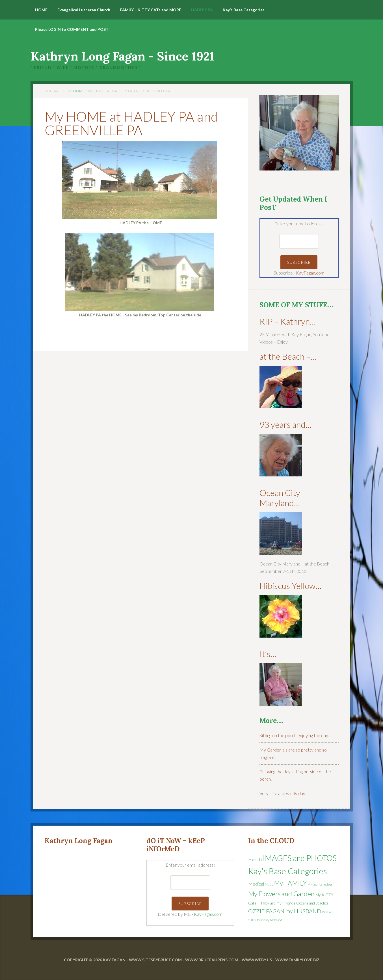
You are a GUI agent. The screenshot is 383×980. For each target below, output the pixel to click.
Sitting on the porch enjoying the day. (294, 735)
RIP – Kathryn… (288, 321)
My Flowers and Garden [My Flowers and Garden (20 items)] (281, 894)
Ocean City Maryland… (280, 498)
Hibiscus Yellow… (290, 586)
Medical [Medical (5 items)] (256, 884)
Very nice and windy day (282, 793)
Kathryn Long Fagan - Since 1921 (122, 56)
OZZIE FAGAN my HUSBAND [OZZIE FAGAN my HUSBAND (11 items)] (285, 911)
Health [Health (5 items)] (255, 859)
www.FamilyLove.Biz (297, 960)
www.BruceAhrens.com (212, 960)
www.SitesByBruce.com (155, 960)
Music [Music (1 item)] (269, 884)
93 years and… (285, 424)
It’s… (268, 654)
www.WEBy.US (257, 960)
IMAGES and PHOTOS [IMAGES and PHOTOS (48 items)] (300, 858)
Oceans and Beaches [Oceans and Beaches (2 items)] (312, 903)
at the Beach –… (288, 356)
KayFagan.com (310, 273)
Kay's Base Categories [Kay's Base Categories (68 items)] (288, 871)
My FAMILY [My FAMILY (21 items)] (290, 883)
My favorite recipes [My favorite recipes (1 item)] (320, 884)
